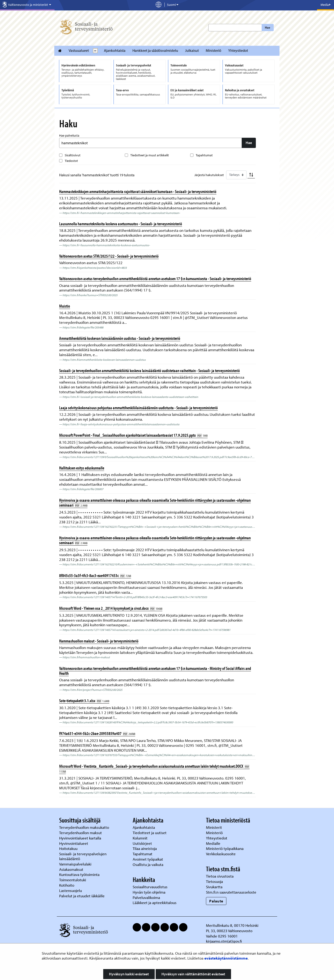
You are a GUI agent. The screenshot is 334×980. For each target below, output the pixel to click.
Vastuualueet (79, 50)
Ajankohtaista (115, 50)
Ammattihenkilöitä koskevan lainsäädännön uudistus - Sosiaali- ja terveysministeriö (120, 338)
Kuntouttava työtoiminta (79, 874)
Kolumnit (141, 838)
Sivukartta (214, 887)
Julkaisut (192, 50)
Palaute (216, 901)
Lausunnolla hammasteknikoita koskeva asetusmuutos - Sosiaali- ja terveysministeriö (121, 224)
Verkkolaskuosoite (221, 854)
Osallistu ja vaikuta (148, 864)
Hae (268, 27)
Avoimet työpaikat (148, 859)
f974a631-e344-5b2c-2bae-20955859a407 (97, 733)
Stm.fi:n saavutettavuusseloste (231, 892)
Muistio (65, 306)
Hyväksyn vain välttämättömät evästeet (193, 974)
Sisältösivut (73, 155)
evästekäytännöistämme (226, 958)
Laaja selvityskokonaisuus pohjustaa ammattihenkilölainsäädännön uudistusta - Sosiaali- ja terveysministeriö (138, 408)
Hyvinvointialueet (74, 843)
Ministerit (214, 827)
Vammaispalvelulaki (76, 864)
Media (326, 5)
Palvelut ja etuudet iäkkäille (82, 896)
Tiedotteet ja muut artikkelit (150, 155)
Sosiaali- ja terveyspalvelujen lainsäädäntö (83, 856)
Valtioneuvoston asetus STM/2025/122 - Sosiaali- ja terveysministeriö (109, 256)
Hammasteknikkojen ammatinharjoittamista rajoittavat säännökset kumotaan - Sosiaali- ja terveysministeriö (138, 191)
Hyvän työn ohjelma (149, 892)
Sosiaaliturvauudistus (150, 887)
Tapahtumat (204, 155)
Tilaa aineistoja (145, 848)
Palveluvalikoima (146, 897)
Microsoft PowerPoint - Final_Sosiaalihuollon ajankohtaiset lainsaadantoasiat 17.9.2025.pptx (133, 435)
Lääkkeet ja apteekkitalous (155, 903)
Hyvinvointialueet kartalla (81, 838)
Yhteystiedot (238, 50)
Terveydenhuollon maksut (81, 833)
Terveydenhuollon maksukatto (85, 827)
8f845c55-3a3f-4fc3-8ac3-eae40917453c (95, 575)
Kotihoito (67, 885)
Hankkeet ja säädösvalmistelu (155, 50)
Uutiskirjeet (143, 843)
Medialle (214, 843)
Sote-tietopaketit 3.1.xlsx (84, 701)
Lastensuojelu (71, 890)
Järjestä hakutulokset (209, 175)
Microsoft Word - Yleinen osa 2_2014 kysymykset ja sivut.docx (111, 608)
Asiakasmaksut (71, 869)
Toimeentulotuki (73, 880)
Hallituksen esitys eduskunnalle (82, 468)
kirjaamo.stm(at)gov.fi (224, 941)
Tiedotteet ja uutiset (150, 833)
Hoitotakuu (69, 848)
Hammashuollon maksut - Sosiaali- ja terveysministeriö (99, 641)
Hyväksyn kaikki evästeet (129, 974)
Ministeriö (214, 50)
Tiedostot (71, 161)
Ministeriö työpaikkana (225, 848)
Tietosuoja (214, 881)
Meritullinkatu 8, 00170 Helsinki (232, 925)
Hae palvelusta (69, 135)
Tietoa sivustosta (220, 876)
